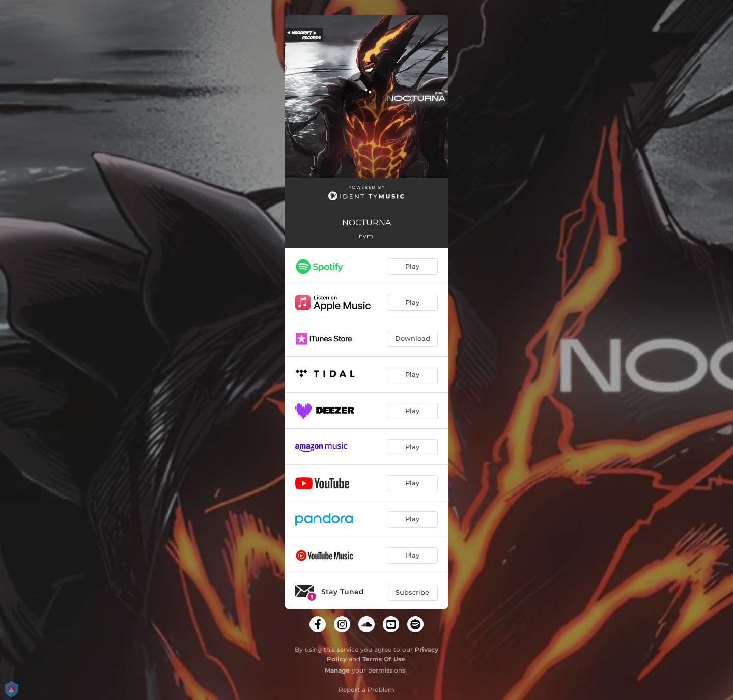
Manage (337, 670)
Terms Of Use (384, 659)
